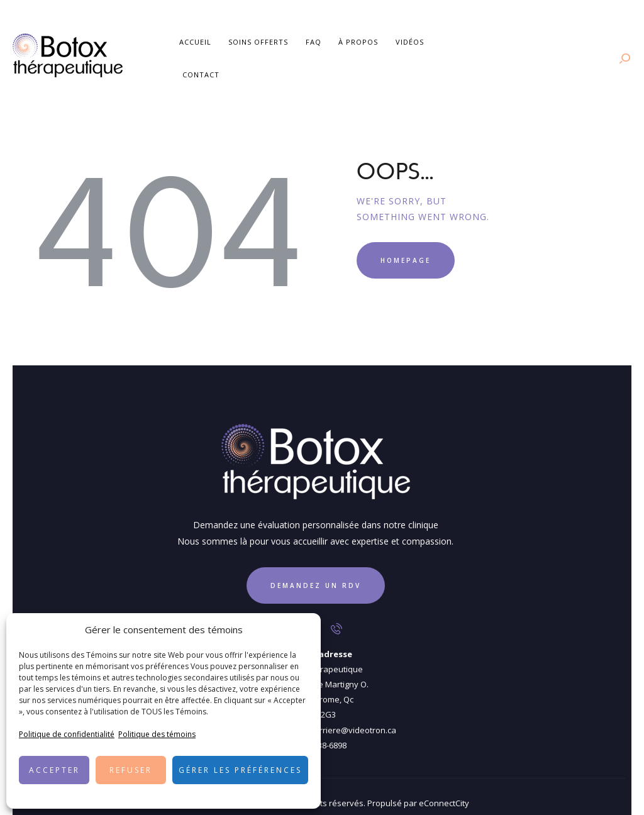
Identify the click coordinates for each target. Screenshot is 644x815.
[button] (302, 630)
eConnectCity (444, 789)
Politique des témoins (157, 734)
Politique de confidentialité (67, 734)
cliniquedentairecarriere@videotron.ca (322, 716)
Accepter (54, 770)
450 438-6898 (322, 731)
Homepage (406, 246)
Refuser (131, 770)
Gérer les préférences (240, 770)
